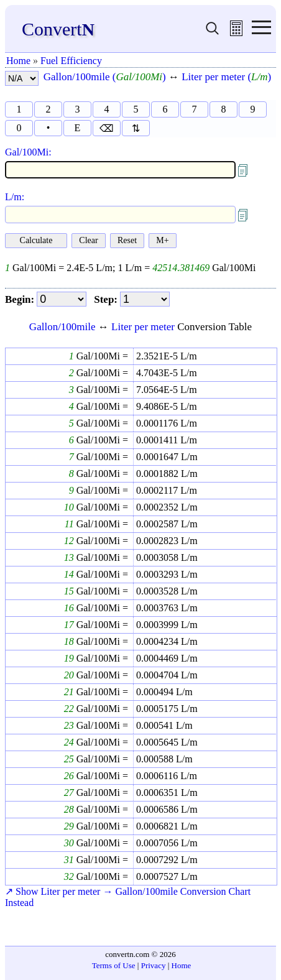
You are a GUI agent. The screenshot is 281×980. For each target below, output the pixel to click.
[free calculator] (236, 33)
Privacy (154, 965)
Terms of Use (114, 965)
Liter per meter (143, 327)
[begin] (62, 299)
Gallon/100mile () (105, 77)
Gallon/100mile (62, 327)
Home (18, 61)
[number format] (22, 78)
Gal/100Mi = (101, 356)
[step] (145, 299)
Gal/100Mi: (28, 152)
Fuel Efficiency (71, 61)
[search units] (212, 33)
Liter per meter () (226, 77)
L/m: (15, 197)
